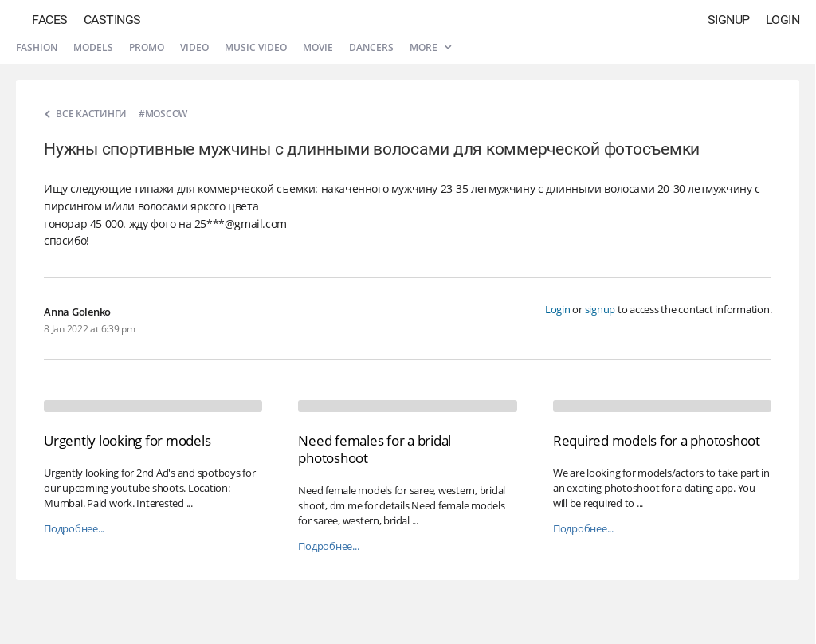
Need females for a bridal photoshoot (375, 449)
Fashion (37, 47)
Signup (729, 20)
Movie (318, 47)
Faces (50, 20)
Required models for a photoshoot (657, 440)
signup (600, 309)
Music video (256, 47)
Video (194, 47)
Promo (147, 47)
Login (783, 20)
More (430, 47)
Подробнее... (74, 529)
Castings (112, 20)
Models (93, 47)
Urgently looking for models (127, 440)
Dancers (371, 47)
